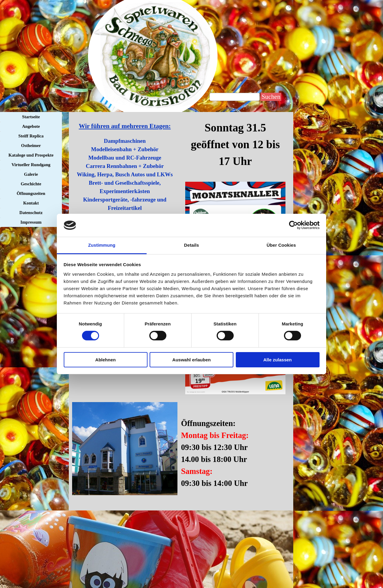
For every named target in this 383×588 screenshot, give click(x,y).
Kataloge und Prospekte (31, 155)
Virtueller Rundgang (31, 165)
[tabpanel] (235, 145)
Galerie (31, 174)
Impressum (31, 222)
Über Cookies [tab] (281, 245)
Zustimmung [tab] (102, 245)
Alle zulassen (278, 360)
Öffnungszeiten (31, 193)
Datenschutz (31, 213)
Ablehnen (105, 360)
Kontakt (31, 203)
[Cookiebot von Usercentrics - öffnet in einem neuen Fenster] (293, 225)
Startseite (31, 117)
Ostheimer (31, 146)
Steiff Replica (31, 136)
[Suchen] (235, 97)
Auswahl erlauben (191, 360)
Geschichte (31, 184)
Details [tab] (191, 245)
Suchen (271, 97)
